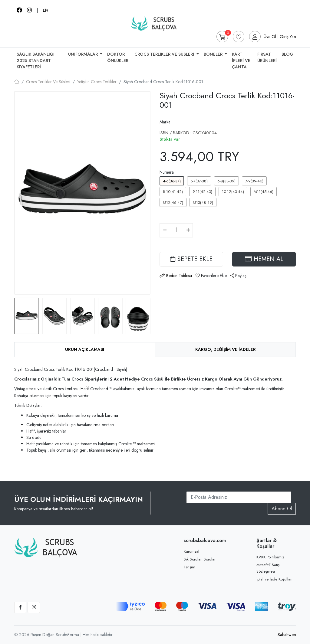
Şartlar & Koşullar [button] (267, 543)
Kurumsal (191, 551)
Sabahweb (287, 635)
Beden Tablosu (179, 276)
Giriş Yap (288, 37)
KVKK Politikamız (270, 557)
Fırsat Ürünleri (267, 57)
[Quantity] (176, 230)
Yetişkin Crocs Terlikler (97, 82)
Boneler (214, 54)
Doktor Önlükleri (118, 57)
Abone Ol (282, 509)
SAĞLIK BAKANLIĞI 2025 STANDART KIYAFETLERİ (36, 60)
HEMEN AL (264, 259)
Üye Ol (270, 37)
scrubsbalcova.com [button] (203, 540)
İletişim (190, 567)
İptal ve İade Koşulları (274, 579)
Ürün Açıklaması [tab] (85, 349)
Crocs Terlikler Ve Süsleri (165, 54)
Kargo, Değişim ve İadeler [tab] (226, 349)
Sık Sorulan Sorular (200, 559)
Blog (287, 54)
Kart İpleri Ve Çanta (241, 60)
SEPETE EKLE (191, 259)
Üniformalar (84, 54)
